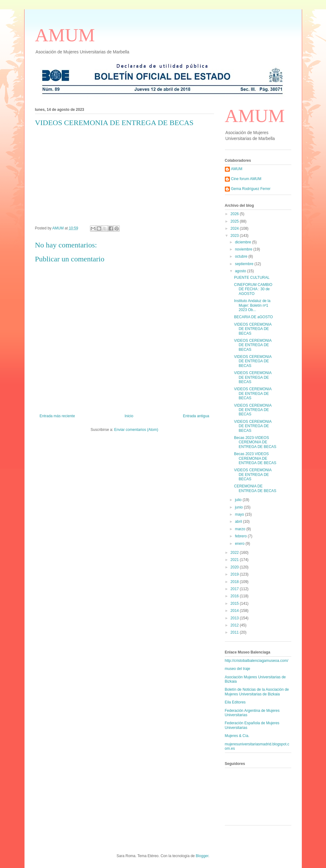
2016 (235, 596)
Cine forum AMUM (246, 179)
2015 (235, 604)
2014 (235, 611)
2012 (235, 625)
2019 (235, 574)
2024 (235, 228)
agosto (241, 271)
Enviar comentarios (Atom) (136, 430)
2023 (235, 236)
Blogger (202, 856)
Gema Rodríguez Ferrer (251, 189)
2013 (235, 618)
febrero (241, 536)
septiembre (245, 264)
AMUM (65, 35)
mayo (240, 514)
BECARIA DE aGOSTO (253, 317)
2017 (235, 589)
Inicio (129, 416)
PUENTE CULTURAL (252, 278)
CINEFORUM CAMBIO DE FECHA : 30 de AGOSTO (253, 289)
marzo (241, 529)
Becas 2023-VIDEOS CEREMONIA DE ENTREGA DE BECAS (255, 442)
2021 (235, 560)
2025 (235, 221)
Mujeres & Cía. (237, 736)
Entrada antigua (196, 416)
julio (239, 500)
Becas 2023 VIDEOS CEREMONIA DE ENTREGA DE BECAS (255, 458)
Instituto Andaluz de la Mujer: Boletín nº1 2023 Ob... (252, 305)
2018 (235, 582)
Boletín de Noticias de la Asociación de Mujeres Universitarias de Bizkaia (257, 692)
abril (239, 522)
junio (239, 507)
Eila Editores (235, 702)
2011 (235, 632)
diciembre (243, 242)
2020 (235, 567)
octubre (241, 256)
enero (240, 544)
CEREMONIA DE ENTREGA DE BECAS (255, 488)
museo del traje (238, 669)
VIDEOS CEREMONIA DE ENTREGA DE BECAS (253, 329)
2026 (235, 214)
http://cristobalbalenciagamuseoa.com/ (257, 661)
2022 (235, 553)
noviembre (244, 249)
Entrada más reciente (57, 416)
